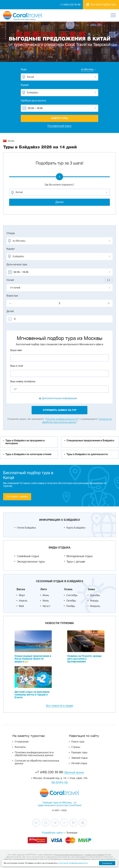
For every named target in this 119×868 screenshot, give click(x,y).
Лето (44, 589)
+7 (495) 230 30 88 (70, 5)
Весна (21, 589)
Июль (46, 601)
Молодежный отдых (79, 556)
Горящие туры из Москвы (57, 803)
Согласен (107, 863)
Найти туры (59, 118)
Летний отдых (79, 763)
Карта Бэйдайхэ (76, 528)
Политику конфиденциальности (62, 419)
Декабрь (95, 595)
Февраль (95, 606)
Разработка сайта (52, 833)
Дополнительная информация (59, 398)
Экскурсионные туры (31, 562)
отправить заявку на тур (60, 410)
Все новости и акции (59, 706)
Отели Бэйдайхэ (26, 528)
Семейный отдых (28, 556)
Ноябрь (71, 606)
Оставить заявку (17, 497)
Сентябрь (72, 595)
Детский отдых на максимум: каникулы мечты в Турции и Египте (32, 695)
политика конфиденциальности (69, 855)
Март (22, 595)
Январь (94, 601)
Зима (91, 589)
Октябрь (71, 601)
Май (21, 606)
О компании (22, 742)
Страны (76, 747)
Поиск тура (78, 742)
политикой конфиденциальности (73, 863)
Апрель (23, 601)
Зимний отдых (79, 758)
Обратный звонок (74, 772)
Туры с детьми (76, 562)
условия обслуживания (95, 855)
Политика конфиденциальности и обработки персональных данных (34, 754)
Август (46, 606)
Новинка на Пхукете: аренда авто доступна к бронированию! (84, 659)
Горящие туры (79, 753)
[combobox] (84, 70)
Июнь (46, 595)
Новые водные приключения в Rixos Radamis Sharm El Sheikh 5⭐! (33, 659)
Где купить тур (60, 782)
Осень (68, 589)
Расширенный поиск (59, 126)
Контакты (20, 747)
